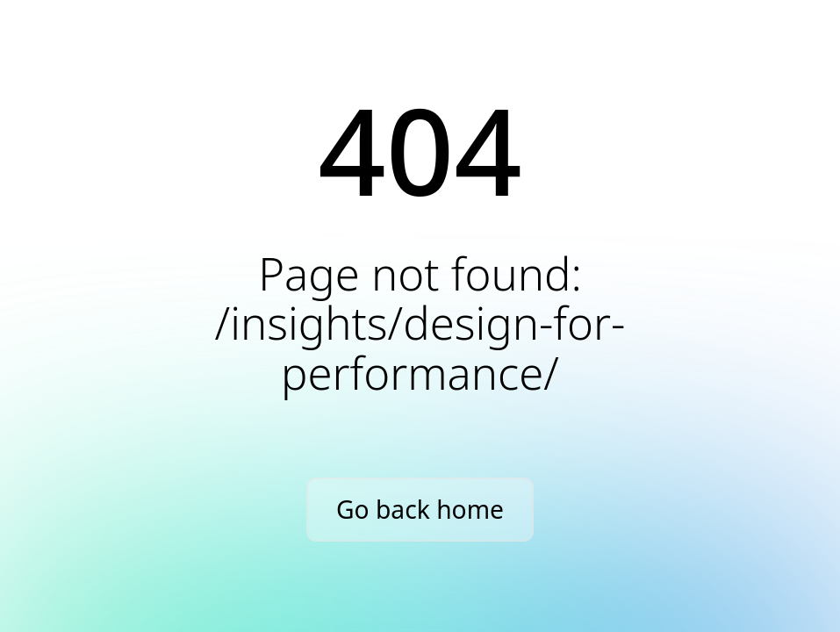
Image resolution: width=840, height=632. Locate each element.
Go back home (420, 509)
